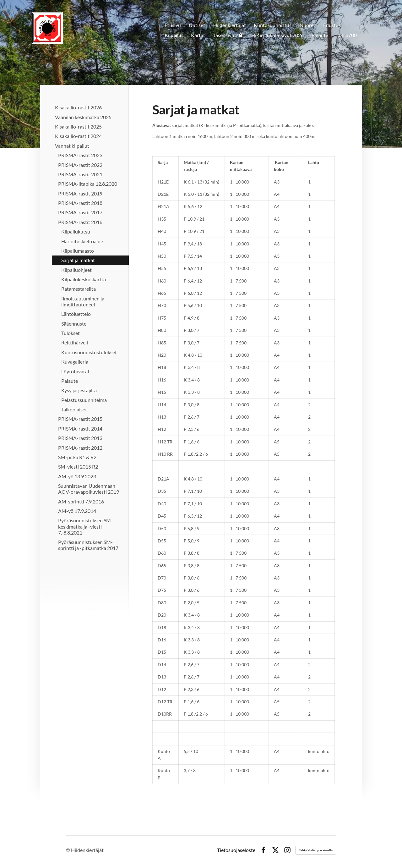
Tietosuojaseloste (236, 850)
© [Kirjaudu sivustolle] (68, 850)
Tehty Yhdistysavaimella (316, 850)
